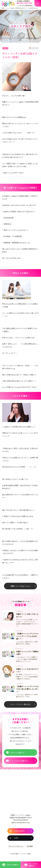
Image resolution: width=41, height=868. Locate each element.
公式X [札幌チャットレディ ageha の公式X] (16, 840)
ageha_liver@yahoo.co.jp (21, 825)
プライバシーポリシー (16, 849)
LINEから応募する (17, 755)
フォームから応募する (19, 763)
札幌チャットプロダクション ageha (8, 4)
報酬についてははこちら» (20, 586)
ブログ (9, 38)
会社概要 (30, 849)
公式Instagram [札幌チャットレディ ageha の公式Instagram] (19, 833)
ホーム (3, 38)
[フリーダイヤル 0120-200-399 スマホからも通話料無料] (25, 3)
